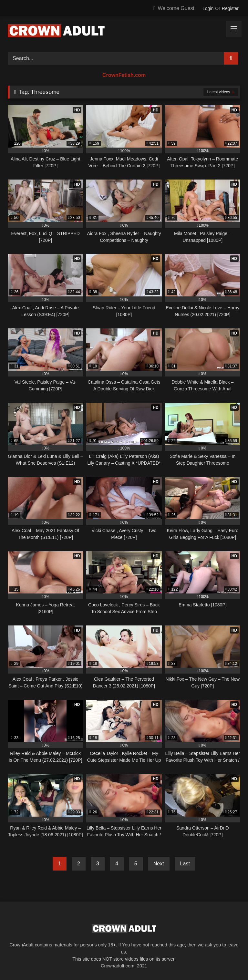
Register (230, 8)
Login (208, 8)
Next (159, 864)
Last (185, 864)
